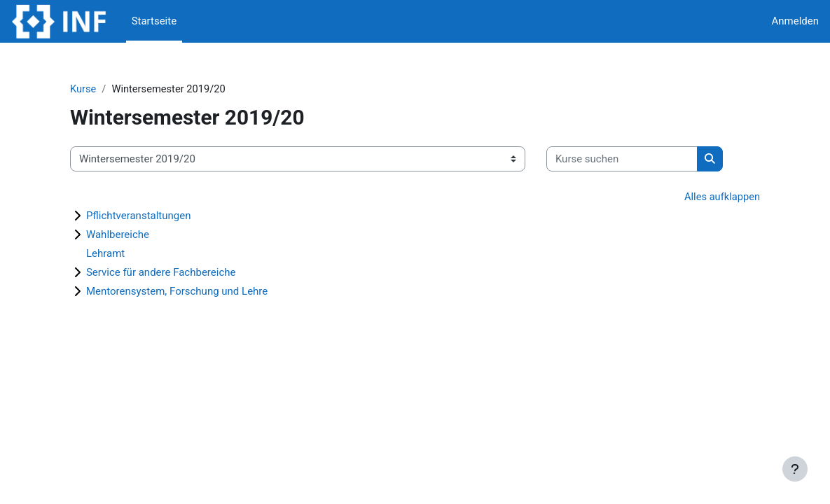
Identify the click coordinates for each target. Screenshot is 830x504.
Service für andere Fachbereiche (179, 273)
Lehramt (123, 254)
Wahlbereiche (135, 235)
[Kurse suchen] (639, 159)
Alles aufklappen (704, 197)
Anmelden (795, 21)
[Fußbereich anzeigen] (795, 469)
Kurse (101, 89)
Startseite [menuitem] (154, 21)
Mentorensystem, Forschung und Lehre (194, 292)
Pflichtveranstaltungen (156, 216)
